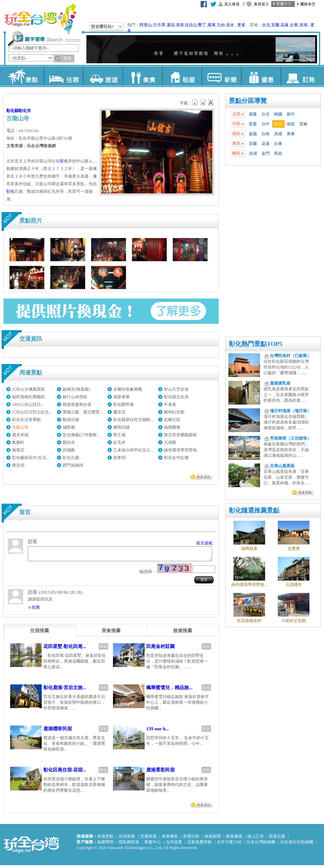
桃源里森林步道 (77, 404)
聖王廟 (119, 435)
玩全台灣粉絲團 (261, 845)
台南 (265, 134)
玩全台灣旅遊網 (40, 19)
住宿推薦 (127, 839)
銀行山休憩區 (75, 397)
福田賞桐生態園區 (28, 397)
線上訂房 (256, 839)
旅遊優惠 (234, 839)
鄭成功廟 (71, 420)
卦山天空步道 (176, 389)
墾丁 (202, 25)
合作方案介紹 (229, 845)
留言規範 (204, 543)
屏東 (291, 134)
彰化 (278, 124)
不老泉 (170, 404)
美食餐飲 (170, 839)
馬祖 (278, 153)
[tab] (40, 633)
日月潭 (159, 25)
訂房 (300, 76)
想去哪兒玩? (102, 26)
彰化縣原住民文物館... (133, 420)
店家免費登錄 (199, 845)
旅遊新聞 (213, 839)
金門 (265, 153)
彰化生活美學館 (26, 420)
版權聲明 (105, 845)
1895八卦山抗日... (28, 404)
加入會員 (232, 4)
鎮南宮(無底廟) (76, 389)
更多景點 (305, 492)
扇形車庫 (121, 397)
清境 (180, 25)
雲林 (303, 124)
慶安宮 (119, 412)
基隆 (253, 114)
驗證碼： (148, 574)
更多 (241, 25)
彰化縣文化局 (176, 397)
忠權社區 (172, 420)
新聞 (221, 76)
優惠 (261, 76)
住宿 (63, 76)
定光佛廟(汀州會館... (81, 435)
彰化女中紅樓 (176, 458)
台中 (265, 124)
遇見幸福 (20, 435)
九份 (221, 25)
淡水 (230, 25)
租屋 (182, 76)
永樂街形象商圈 (128, 389)
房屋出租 (191, 839)
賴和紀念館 (174, 412)
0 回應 (34, 610)
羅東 (212, 25)
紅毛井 (119, 442)
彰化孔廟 (71, 458)
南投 (291, 124)
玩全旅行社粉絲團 (297, 845)
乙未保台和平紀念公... (133, 450)
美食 (142, 76)
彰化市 (25, 111)
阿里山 (146, 25)
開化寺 (69, 442)
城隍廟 (69, 427)
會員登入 (261, 4)
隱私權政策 (129, 845)
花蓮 (284, 25)
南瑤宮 (18, 450)
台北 (266, 25)
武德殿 (69, 450)
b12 (195, 103)
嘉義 (253, 134)
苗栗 (253, 124)
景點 (24, 76)
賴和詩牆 (121, 427)
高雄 (278, 134)
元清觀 (170, 442)
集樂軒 (18, 442)
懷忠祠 (18, 465)
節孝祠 (119, 458)
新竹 (291, 114)
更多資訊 (203, 477)
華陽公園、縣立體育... (83, 412)
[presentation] (40, 633)
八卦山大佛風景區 (28, 389)
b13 (203, 103)
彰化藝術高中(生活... (31, 458)
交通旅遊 (148, 839)
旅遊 (103, 76)
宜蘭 (275, 25)
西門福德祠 (73, 465)
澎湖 (303, 25)
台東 (294, 25)
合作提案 (174, 845)
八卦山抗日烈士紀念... (32, 412)
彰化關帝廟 (124, 404)
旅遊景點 (105, 839)
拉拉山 (191, 25)
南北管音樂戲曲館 (180, 435)
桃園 (278, 114)
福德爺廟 (172, 427)
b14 (211, 103)
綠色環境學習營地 (180, 450)
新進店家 (277, 839)
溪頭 (171, 25)
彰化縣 (12, 111)
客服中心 (153, 845)
